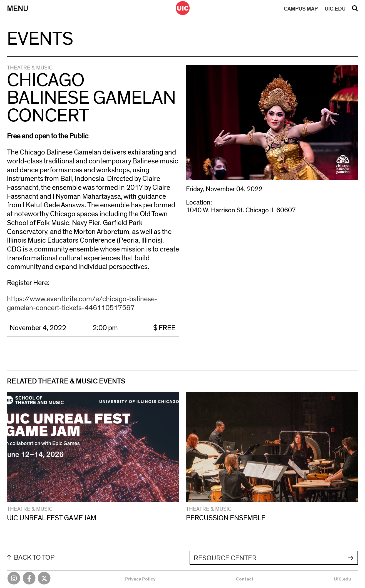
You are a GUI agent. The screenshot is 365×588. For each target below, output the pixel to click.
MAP (301, 9)
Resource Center (225, 558)
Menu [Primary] (18, 9)
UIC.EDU (335, 9)
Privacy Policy (140, 579)
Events (40, 39)
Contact (245, 579)
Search (355, 10)
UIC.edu (342, 579)
